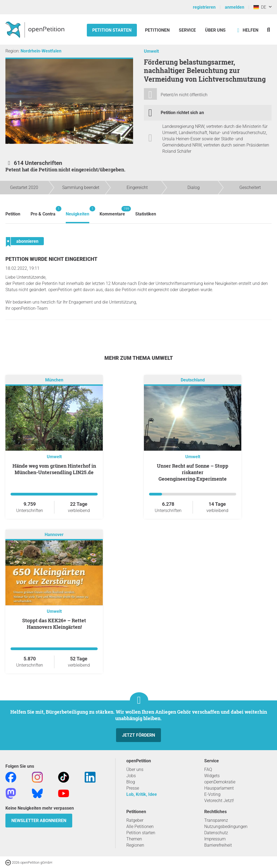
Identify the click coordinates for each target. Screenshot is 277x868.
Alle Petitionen (140, 827)
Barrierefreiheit (218, 845)
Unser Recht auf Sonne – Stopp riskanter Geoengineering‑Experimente (193, 472)
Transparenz (216, 820)
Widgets (212, 776)
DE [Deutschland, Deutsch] (260, 7)
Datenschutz (216, 833)
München (54, 380)
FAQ (208, 769)
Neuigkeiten (78, 211)
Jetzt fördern (138, 735)
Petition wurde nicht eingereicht (51, 259)
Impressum (215, 839)
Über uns (135, 769)
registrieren (204, 7)
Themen (134, 839)
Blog (131, 782)
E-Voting (212, 794)
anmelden (235, 7)
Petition (13, 214)
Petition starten (112, 30)
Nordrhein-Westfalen (41, 51)
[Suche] (268, 30)
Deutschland (193, 380)
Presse (133, 788)
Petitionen (158, 30)
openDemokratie (220, 782)
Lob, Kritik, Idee (142, 794)
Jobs (131, 776)
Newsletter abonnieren (39, 821)
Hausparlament (219, 788)
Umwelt (151, 51)
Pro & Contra (43, 211)
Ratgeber (135, 820)
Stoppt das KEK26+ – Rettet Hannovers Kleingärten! (54, 624)
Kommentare (112, 211)
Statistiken (146, 214)
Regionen (135, 845)
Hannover (54, 535)
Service (187, 30)
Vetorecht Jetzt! (219, 801)
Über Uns (215, 30)
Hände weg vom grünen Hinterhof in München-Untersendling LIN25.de (54, 469)
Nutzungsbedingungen (226, 827)
